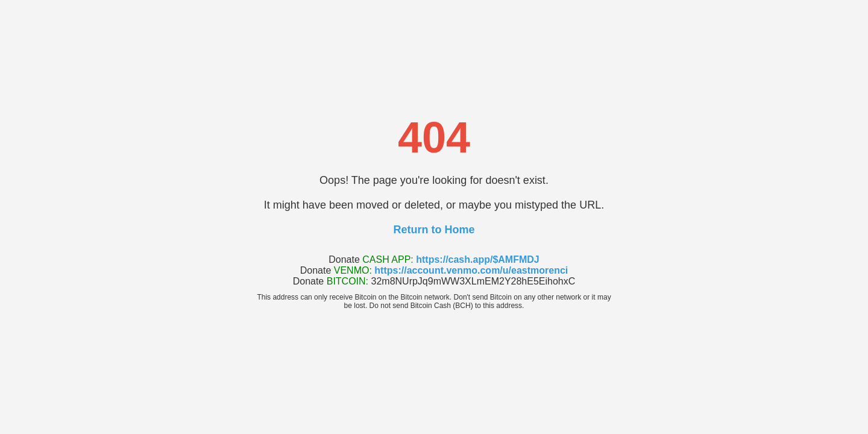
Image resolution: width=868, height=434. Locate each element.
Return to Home (434, 230)
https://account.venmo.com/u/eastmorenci (471, 270)
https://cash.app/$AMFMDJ (477, 259)
